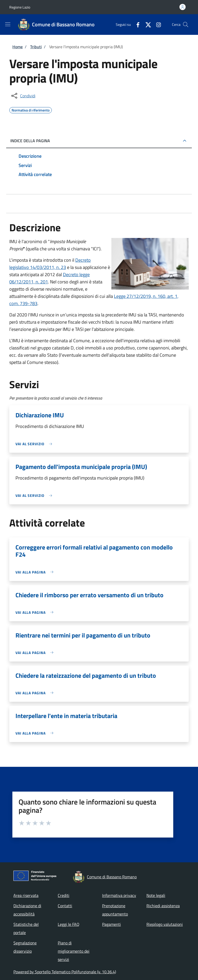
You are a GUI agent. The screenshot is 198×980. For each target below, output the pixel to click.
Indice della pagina (30, 141)
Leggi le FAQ (69, 924)
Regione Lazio (20, 7)
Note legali (156, 895)
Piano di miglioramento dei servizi (74, 951)
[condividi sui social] (23, 96)
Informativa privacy (119, 895)
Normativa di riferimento (31, 109)
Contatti (65, 906)
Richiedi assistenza (163, 906)
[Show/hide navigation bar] (8, 24)
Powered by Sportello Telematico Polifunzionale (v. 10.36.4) (65, 972)
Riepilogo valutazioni (165, 924)
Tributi (36, 47)
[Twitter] (146, 24)
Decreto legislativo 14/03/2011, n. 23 (50, 264)
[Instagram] (156, 24)
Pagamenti (112, 924)
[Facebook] (136, 24)
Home (18, 47)
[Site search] (186, 25)
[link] (35, 444)
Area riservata (26, 895)
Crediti (64, 895)
